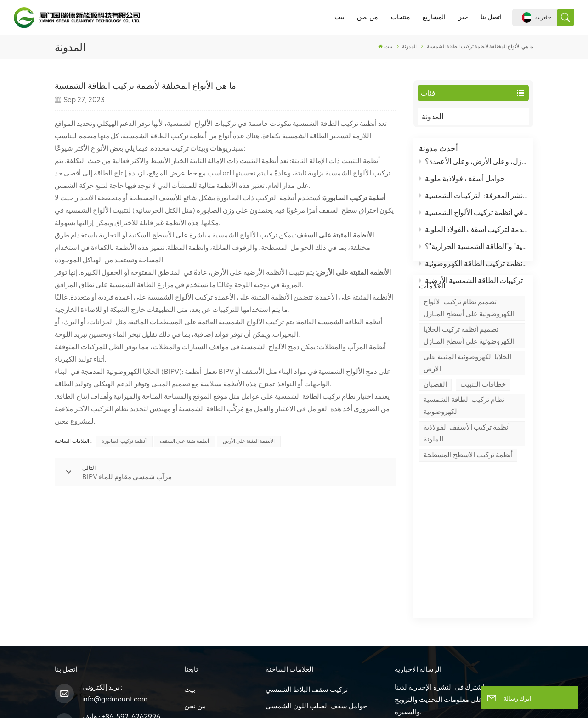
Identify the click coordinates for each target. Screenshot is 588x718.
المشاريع (434, 17)
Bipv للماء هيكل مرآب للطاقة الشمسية (321, 645)
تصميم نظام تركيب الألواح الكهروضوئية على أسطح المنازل (469, 347)
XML (300, 701)
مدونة (192, 661)
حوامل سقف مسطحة (296, 612)
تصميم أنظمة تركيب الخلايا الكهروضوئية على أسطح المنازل (469, 374)
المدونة (441, 117)
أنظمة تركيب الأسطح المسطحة (468, 494)
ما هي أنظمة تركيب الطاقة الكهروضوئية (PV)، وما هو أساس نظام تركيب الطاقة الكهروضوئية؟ (474, 268)
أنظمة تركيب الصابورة (124, 441)
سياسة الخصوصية (339, 701)
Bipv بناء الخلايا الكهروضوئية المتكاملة (319, 628)
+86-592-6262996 (131, 606)
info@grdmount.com (115, 588)
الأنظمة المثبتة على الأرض (249, 441)
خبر (463, 17)
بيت (339, 17)
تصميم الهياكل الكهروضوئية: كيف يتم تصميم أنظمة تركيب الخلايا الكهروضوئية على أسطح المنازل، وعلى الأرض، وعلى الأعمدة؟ (474, 167)
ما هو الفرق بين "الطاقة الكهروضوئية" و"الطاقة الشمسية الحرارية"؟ (474, 252)
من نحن (367, 17)
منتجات (401, 17)
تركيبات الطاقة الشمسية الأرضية (471, 285)
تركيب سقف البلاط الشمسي (307, 579)
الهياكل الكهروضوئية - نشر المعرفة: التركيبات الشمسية (474, 201)
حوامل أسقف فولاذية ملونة (462, 184)
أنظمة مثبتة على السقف (184, 441)
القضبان (435, 423)
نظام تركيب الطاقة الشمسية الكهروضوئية (464, 445)
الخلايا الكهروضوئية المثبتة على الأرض (467, 402)
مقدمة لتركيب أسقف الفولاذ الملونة (474, 235)
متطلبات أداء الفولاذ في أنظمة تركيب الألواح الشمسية (474, 218)
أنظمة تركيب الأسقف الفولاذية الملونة (467, 472)
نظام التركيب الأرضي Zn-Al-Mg (311, 661)
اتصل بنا (491, 17)
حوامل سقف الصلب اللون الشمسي (316, 595)
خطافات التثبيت (483, 423)
